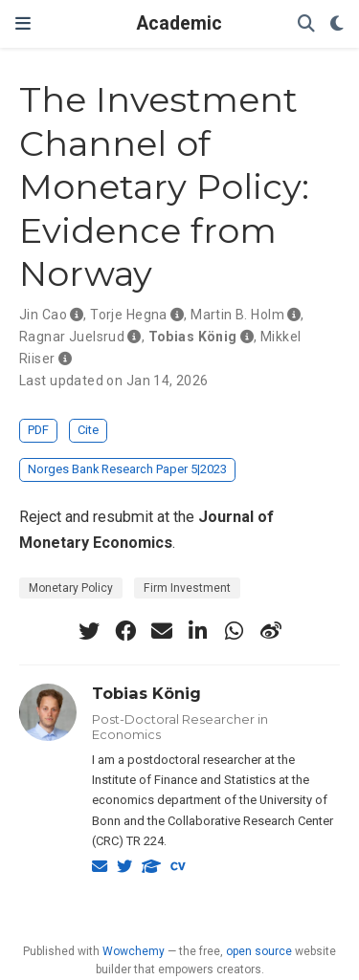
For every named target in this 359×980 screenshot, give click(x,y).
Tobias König (146, 693)
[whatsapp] (235, 631)
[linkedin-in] (198, 631)
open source (259, 951)
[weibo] (271, 631)
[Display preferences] (337, 24)
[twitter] (89, 631)
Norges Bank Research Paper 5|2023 (127, 469)
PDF (38, 430)
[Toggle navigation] (23, 23)
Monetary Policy (71, 588)
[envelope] (162, 631)
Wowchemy (134, 951)
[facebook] (125, 631)
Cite (88, 430)
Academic (179, 23)
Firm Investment (187, 588)
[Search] (306, 24)
